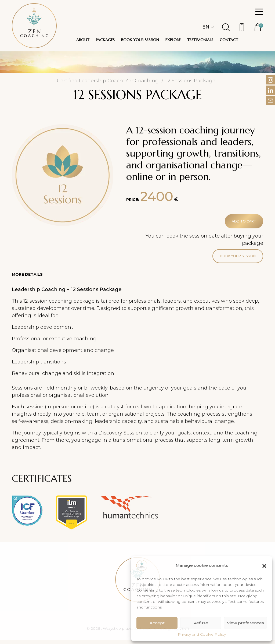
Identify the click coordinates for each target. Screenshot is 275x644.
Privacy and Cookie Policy (202, 634)
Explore (173, 40)
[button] (264, 565)
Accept (157, 623)
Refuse (201, 623)
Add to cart (241, 222)
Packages (105, 40)
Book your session (140, 40)
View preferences (245, 623)
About (83, 40)
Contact (229, 40)
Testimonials (200, 40)
